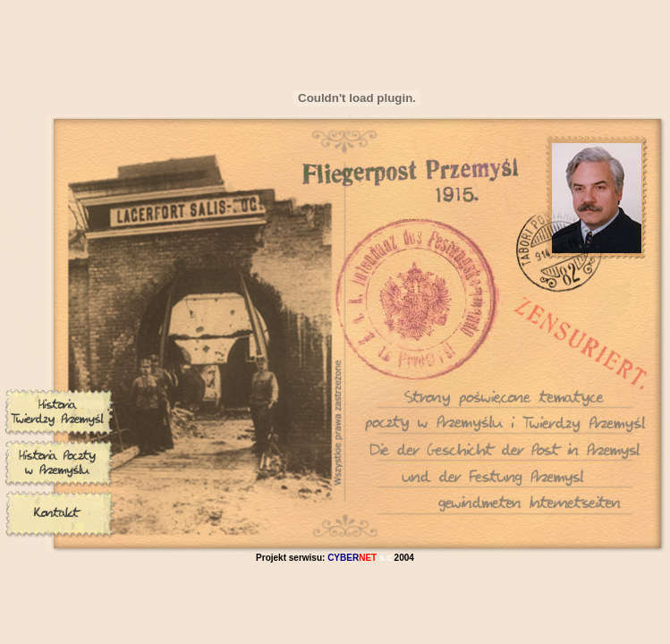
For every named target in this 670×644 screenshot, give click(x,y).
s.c (360, 558)
